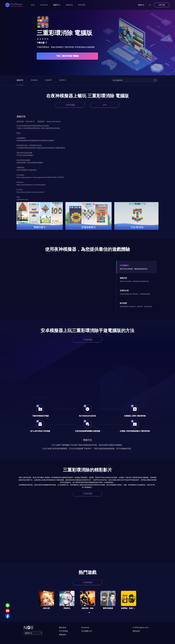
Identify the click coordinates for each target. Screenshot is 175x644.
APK (105, 105)
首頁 (33, 5)
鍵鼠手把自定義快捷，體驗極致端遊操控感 (134, 269)
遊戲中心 (57, 5)
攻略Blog (69, 5)
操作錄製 (123, 303)
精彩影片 (63, 80)
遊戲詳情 (20, 80)
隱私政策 (136, 631)
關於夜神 (63, 628)
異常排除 (82, 5)
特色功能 (34, 80)
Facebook (44, 5)
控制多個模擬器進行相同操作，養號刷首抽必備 (135, 294)
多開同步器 (124, 291)
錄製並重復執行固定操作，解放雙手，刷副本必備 (136, 307)
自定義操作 (124, 265)
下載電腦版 (70, 105)
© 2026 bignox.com (141, 628)
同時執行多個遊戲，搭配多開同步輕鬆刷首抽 (134, 281)
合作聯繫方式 (87, 631)
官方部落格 (64, 631)
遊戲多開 (123, 278)
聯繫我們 (63, 635)
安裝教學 (48, 80)
